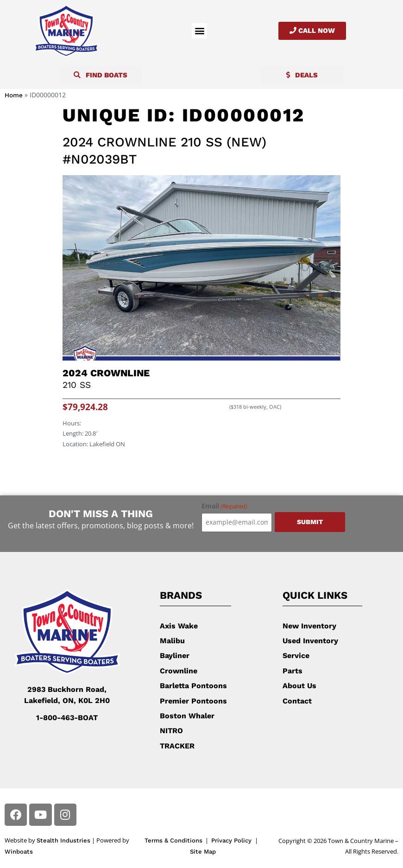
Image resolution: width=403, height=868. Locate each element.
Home (14, 95)
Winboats (19, 852)
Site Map (203, 852)
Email (224, 506)
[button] (199, 31)
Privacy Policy (232, 840)
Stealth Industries (63, 840)
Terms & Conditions (173, 840)
